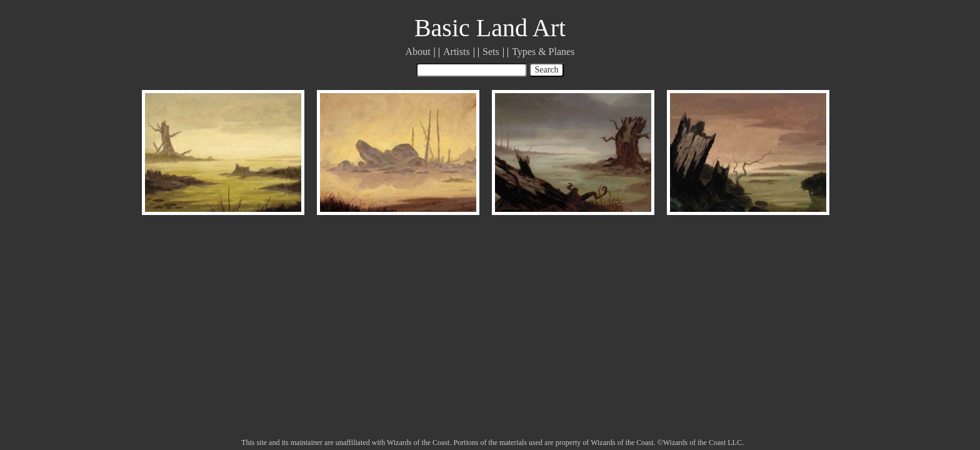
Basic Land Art (490, 28)
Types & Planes (543, 52)
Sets (491, 52)
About (418, 52)
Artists (457, 52)
